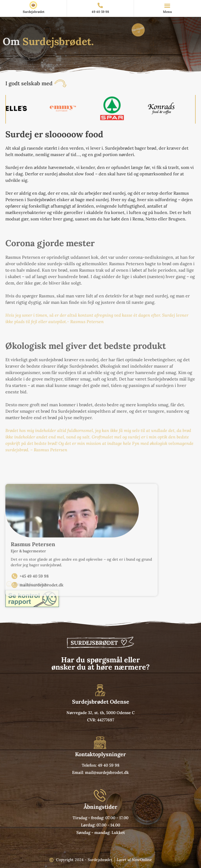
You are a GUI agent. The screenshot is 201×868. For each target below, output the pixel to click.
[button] (167, 6)
